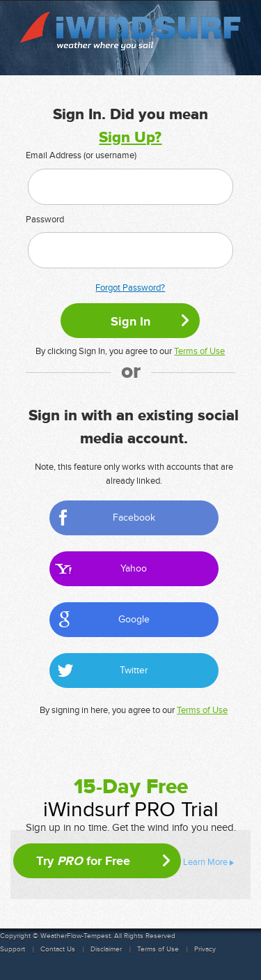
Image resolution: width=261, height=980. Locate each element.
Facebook (134, 518)
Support (13, 949)
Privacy (205, 949)
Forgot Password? (130, 288)
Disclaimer (106, 949)
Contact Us (58, 949)
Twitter (134, 670)
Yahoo (134, 568)
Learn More (205, 862)
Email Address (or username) (81, 155)
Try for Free (83, 861)
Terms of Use (199, 351)
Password (45, 220)
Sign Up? (130, 138)
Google (134, 619)
